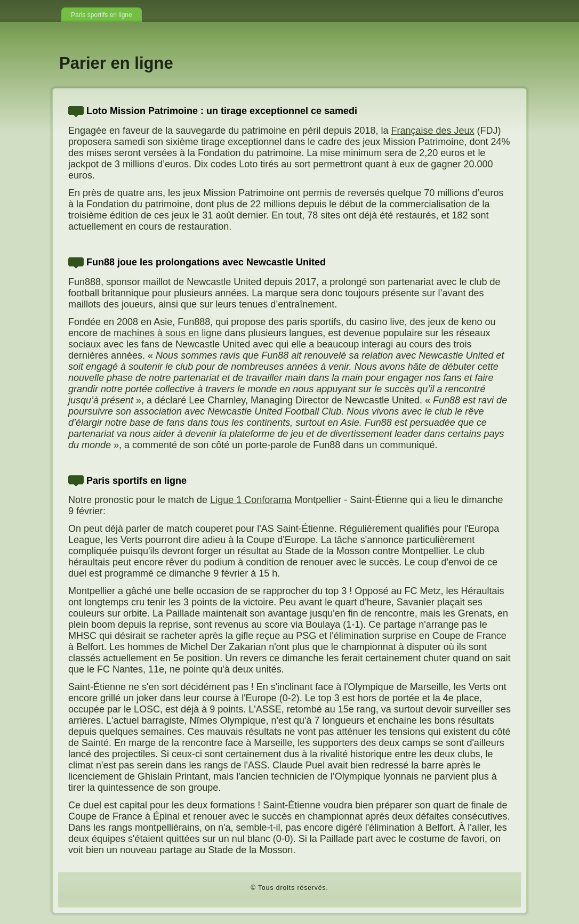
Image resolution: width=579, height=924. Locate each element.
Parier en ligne (116, 63)
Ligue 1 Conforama (251, 500)
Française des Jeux (432, 131)
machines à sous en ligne (168, 333)
